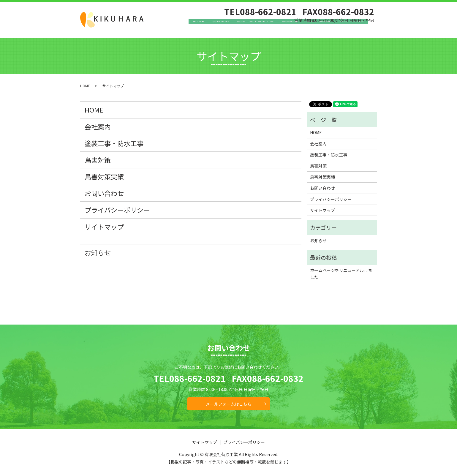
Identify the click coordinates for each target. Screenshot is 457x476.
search (376, 29)
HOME (219, 28)
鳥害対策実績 (325, 28)
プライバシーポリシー (117, 210)
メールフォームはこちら (229, 404)
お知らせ (98, 252)
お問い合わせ (354, 28)
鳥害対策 (300, 28)
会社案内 (237, 28)
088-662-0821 (197, 378)
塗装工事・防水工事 (268, 28)
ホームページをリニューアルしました (341, 273)
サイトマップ (104, 227)
